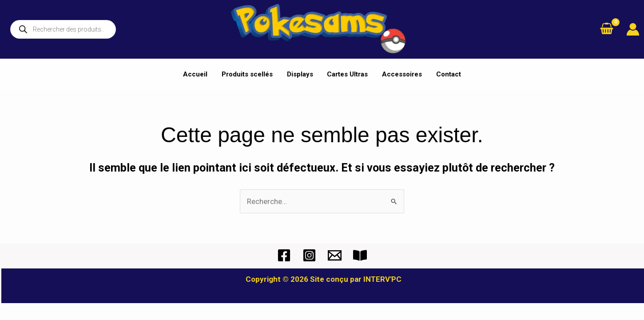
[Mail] (335, 255)
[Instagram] (309, 255)
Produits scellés (248, 74)
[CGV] (360, 255)
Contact (447, 74)
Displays (300, 74)
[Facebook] (284, 255)
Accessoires (401, 74)
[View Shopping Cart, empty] (607, 30)
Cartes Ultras (347, 74)
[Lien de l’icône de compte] (633, 29)
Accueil (197, 74)
